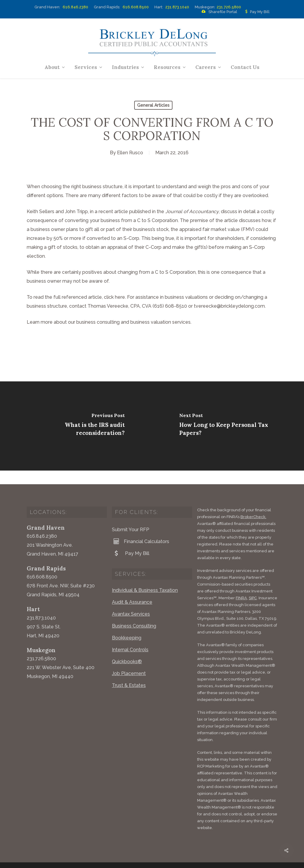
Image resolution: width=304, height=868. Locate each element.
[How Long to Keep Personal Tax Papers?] (228, 426)
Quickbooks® (127, 648)
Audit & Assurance (132, 588)
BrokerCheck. (253, 503)
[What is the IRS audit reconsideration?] (76, 426)
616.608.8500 (136, 7)
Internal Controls (130, 636)
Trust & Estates (129, 672)
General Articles (153, 105)
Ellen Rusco (130, 153)
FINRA (241, 584)
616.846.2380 (75, 7)
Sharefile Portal (218, 12)
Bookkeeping (127, 624)
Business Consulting (134, 612)
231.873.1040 (177, 7)
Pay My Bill (256, 12)
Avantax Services (131, 600)
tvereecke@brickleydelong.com (229, 306)
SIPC (253, 584)
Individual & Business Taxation (145, 577)
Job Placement (129, 660)
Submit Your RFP (131, 516)
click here (114, 297)
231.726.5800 (229, 7)
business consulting (98, 322)
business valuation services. (161, 322)
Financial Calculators (141, 528)
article (121, 212)
